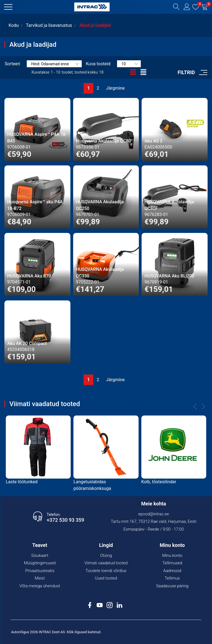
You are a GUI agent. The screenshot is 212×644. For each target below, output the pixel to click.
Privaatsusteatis (40, 571)
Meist (40, 578)
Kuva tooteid (98, 64)
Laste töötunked (22, 482)
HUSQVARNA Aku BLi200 (169, 276)
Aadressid (172, 571)
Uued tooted (106, 578)
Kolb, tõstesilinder (159, 482)
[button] (8, 7)
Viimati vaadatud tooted (106, 563)
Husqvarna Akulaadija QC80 (104, 141)
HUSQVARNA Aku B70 (29, 276)
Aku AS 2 (153, 141)
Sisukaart (40, 555)
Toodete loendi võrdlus (106, 571)
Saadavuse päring (172, 586)
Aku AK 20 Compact (27, 343)
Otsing (106, 555)
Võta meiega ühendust (40, 586)
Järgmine (115, 88)
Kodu (14, 25)
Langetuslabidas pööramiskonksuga (92, 485)
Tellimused (172, 563)
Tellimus (172, 578)
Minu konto (172, 555)
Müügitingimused (40, 563)
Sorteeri (12, 64)
